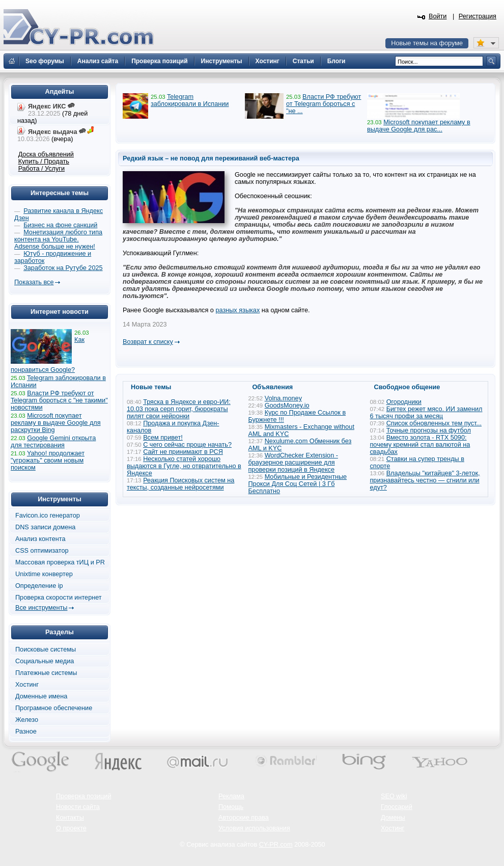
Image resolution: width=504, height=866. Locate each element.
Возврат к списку (148, 342)
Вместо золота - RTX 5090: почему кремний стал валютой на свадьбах (420, 445)
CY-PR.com (276, 845)
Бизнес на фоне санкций (60, 225)
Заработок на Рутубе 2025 (63, 268)
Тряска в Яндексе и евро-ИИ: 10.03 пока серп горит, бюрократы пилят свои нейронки (179, 409)
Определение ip (39, 586)
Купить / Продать (44, 161)
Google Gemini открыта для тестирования (53, 442)
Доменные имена (41, 696)
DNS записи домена (45, 527)
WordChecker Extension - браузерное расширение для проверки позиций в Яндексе (293, 463)
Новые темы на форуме (427, 43)
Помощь (231, 807)
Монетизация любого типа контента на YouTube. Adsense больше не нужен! (58, 239)
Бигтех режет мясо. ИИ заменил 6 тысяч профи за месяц (426, 413)
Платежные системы (46, 673)
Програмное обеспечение (54, 708)
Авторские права (244, 818)
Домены (393, 818)
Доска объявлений (46, 154)
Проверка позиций (83, 796)
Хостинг (27, 685)
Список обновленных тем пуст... (434, 423)
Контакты (70, 818)
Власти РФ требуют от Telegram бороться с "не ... (324, 104)
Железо (27, 720)
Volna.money (283, 398)
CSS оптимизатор (42, 551)
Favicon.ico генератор (48, 516)
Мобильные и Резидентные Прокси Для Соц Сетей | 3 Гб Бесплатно (298, 484)
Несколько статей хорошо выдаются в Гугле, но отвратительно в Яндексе (184, 466)
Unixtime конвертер (44, 574)
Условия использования (254, 828)
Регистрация (478, 16)
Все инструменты (41, 608)
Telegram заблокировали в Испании (190, 100)
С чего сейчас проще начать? (187, 445)
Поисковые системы (46, 649)
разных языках (237, 310)
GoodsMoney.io (287, 405)
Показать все (34, 282)
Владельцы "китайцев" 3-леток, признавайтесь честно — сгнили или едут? (425, 480)
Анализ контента (40, 539)
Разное (26, 732)
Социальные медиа (45, 661)
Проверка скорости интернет (59, 598)
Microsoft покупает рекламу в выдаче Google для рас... (419, 126)
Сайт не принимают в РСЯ (183, 452)
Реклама (231, 796)
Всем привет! (163, 438)
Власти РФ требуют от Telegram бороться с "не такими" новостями (59, 400)
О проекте (71, 828)
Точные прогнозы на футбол (429, 430)
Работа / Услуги (41, 169)
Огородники (404, 402)
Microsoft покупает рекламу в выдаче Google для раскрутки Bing (56, 423)
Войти (438, 16)
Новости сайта (78, 807)
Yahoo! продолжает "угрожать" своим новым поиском (48, 461)
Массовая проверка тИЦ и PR (60, 562)
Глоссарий (397, 807)
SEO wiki (394, 796)
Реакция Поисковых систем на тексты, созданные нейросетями (180, 484)
